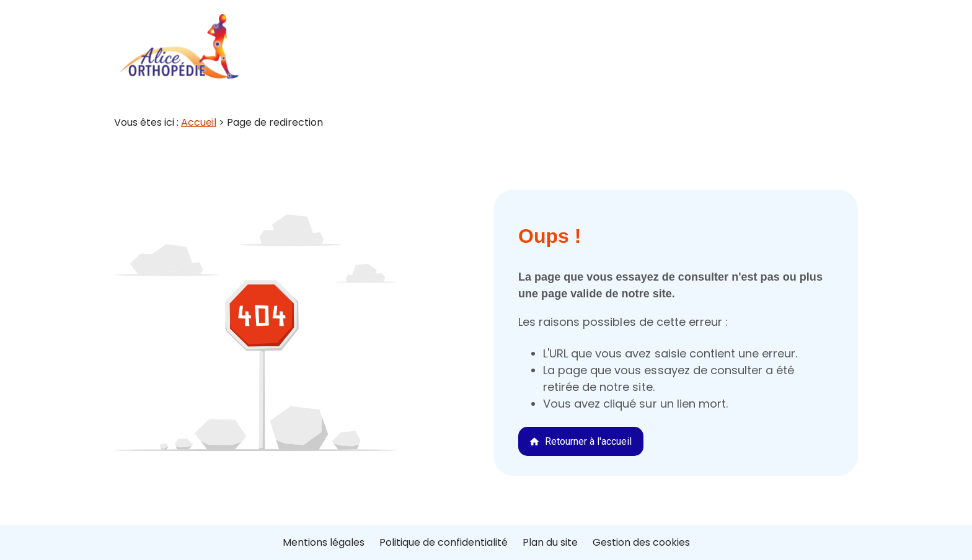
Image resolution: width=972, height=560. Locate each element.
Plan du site (550, 542)
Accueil (199, 122)
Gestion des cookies (641, 542)
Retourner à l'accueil (580, 441)
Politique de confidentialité (444, 542)
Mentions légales (324, 542)
